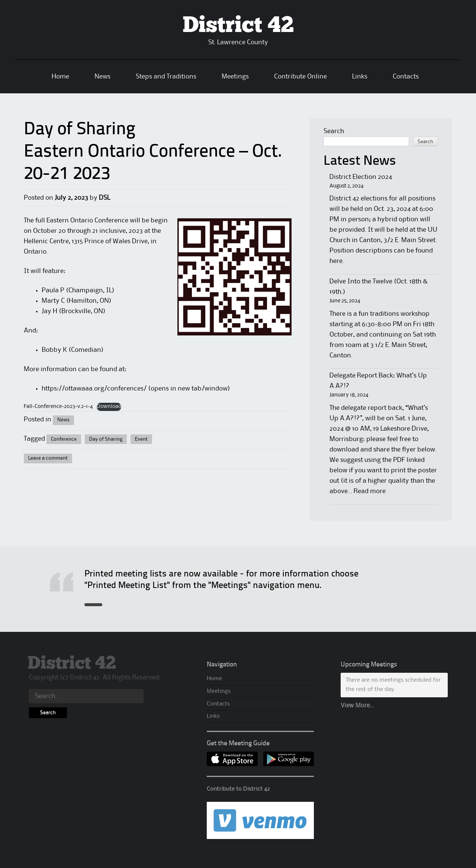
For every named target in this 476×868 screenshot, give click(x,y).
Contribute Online (300, 77)
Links (360, 77)
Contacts (406, 77)
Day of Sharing (106, 439)
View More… (357, 706)
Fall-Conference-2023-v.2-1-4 (58, 407)
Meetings (235, 77)
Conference (64, 439)
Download (109, 407)
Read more (370, 491)
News (102, 77)
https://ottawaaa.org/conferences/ (94, 389)
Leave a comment (48, 458)
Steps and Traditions (166, 77)
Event (141, 439)
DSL (104, 198)
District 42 (238, 26)
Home (60, 77)
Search (334, 131)
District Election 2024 (361, 177)
